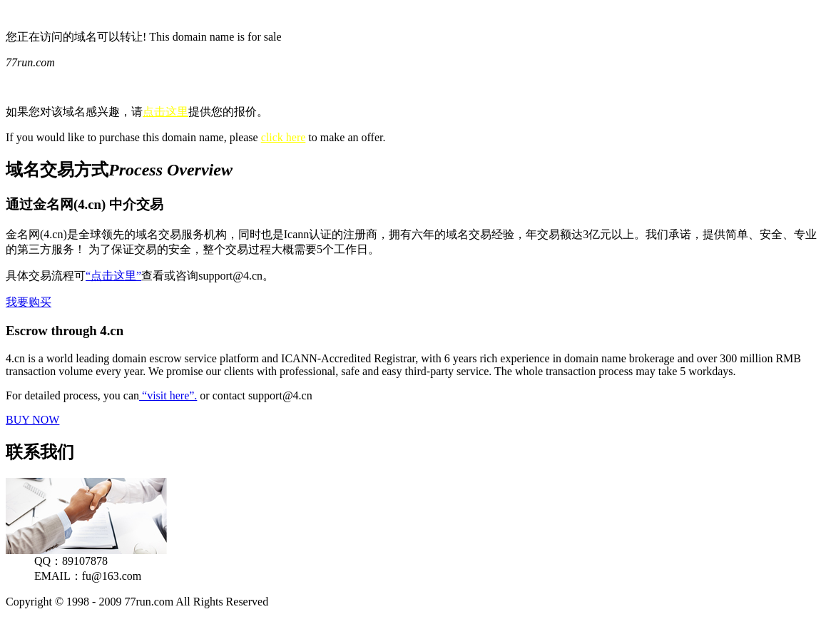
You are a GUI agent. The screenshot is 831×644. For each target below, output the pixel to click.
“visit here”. (168, 395)
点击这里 (165, 112)
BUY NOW (32, 420)
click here (284, 137)
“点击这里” (113, 276)
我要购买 (29, 302)
